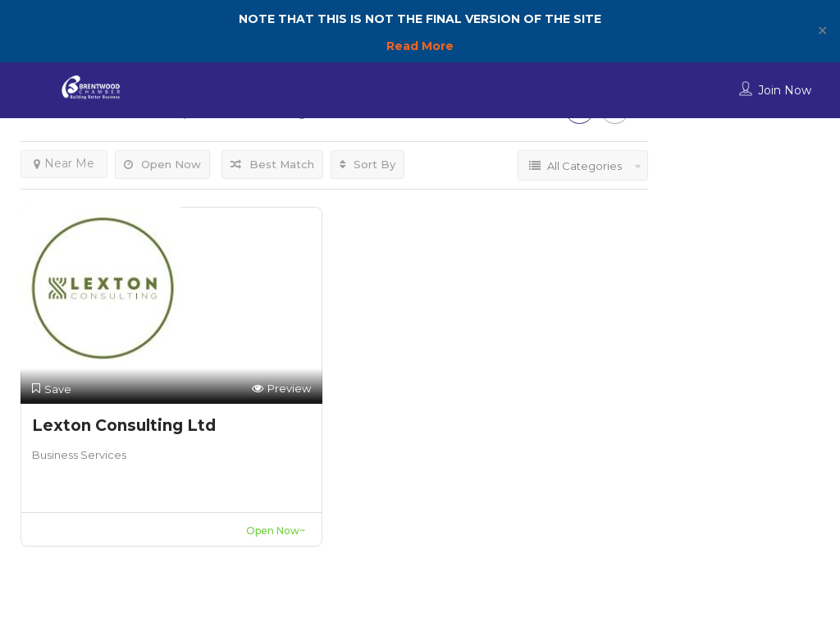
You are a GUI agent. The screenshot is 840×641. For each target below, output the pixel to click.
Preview (281, 389)
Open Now (162, 164)
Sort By (367, 164)
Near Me (64, 163)
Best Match (272, 164)
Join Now (785, 90)
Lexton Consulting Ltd (124, 426)
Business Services (79, 455)
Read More (420, 46)
